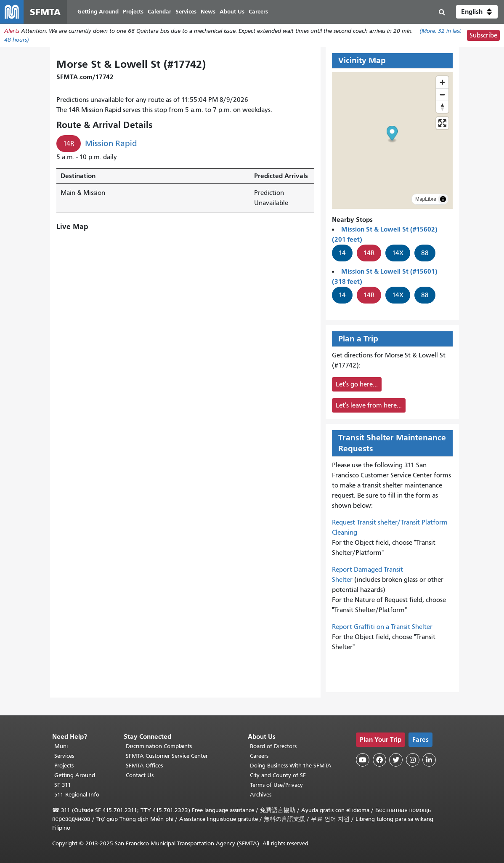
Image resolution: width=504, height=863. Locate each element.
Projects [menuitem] (133, 12)
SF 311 (63, 785)
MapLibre (426, 199)
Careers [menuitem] (258, 12)
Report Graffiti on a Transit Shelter (382, 627)
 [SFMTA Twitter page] (396, 760)
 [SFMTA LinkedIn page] (429, 760)
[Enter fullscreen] (442, 123)
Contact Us (140, 775)
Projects (64, 766)
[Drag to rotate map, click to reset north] (442, 107)
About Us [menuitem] (232, 12)
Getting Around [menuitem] (98, 12)
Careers (259, 756)
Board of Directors (273, 746)
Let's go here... (357, 384)
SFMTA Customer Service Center (167, 756)
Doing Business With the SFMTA (291, 766)
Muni (61, 746)
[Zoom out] (442, 95)
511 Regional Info (77, 795)
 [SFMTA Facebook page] (379, 760)
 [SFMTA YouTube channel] (363, 760)
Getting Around (75, 775)
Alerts (12, 31)
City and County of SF (278, 775)
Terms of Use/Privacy (276, 785)
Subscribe (483, 35)
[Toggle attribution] (443, 199)
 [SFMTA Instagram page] (413, 760)
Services (64, 756)
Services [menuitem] (186, 12)
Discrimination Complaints (159, 746)
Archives (261, 795)
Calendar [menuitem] (159, 12)
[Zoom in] (442, 82)
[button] (477, 12)
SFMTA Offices (144, 766)
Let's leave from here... (369, 405)
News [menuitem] (208, 12)
